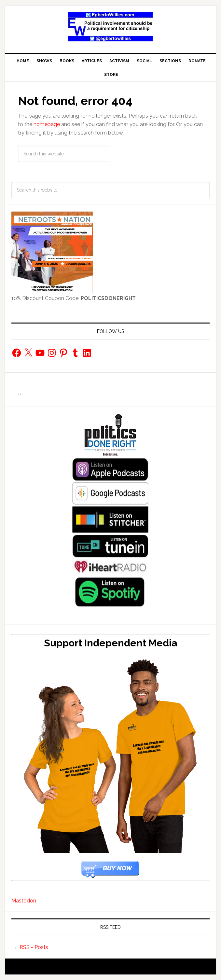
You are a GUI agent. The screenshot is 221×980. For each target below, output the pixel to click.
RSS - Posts (34, 947)
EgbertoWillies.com (111, 27)
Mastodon (24, 901)
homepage (47, 124)
